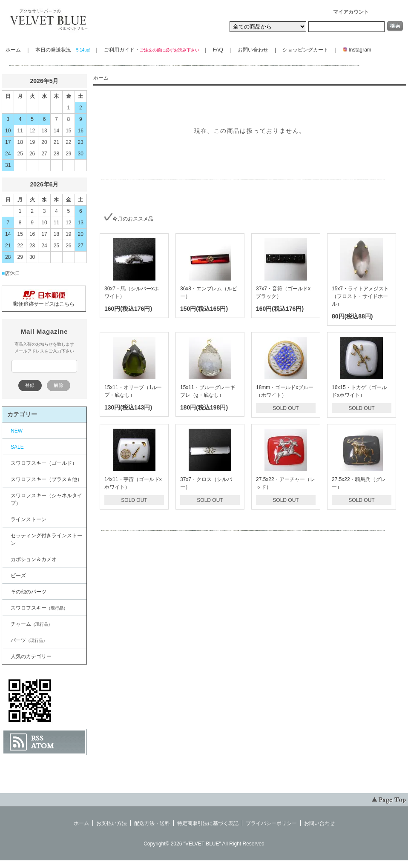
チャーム (32, 624)
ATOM (43, 746)
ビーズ (18, 576)
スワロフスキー (39, 608)
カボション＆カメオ (34, 559)
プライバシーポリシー (271, 823)
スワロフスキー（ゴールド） (44, 463)
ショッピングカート (305, 50)
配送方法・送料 (152, 823)
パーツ (29, 640)
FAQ (218, 50)
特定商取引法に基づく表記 (208, 823)
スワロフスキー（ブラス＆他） (46, 479)
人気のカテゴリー (31, 656)
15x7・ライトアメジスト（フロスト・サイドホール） (360, 296)
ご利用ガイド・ (151, 50)
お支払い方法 (112, 823)
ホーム (13, 50)
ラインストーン (29, 519)
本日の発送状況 (62, 50)
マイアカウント (351, 12)
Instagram (355, 50)
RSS (37, 738)
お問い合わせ (253, 50)
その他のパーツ (29, 592)
